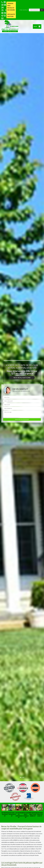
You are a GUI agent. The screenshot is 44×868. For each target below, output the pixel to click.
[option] (22, 434)
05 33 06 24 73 (4, 6)
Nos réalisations (22, 378)
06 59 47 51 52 (4, 14)
